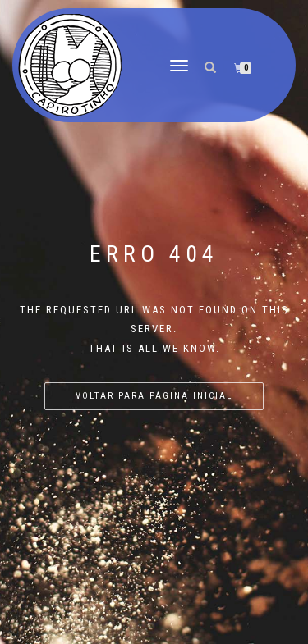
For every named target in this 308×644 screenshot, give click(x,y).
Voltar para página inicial (154, 396)
